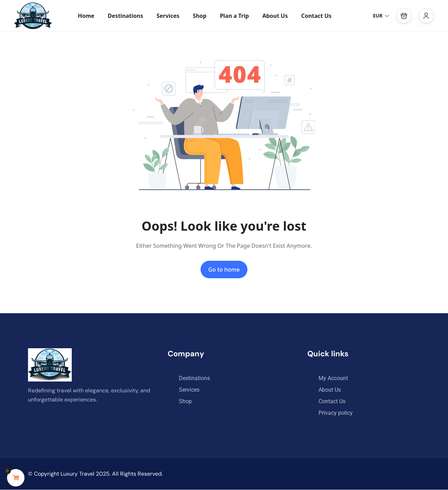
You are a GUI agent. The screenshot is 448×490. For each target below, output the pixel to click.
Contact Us (316, 16)
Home (86, 16)
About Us (275, 16)
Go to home (224, 269)
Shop (200, 16)
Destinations (125, 16)
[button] (404, 16)
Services (168, 16)
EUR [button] (381, 16)
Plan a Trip (234, 16)
